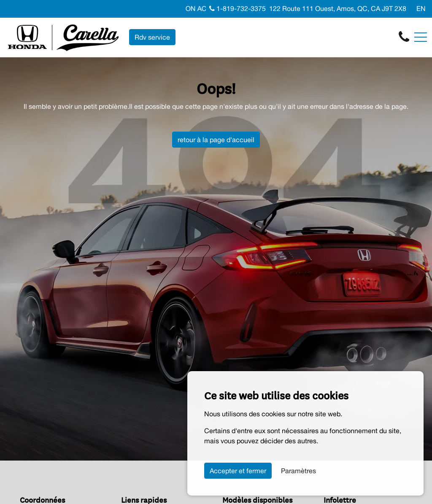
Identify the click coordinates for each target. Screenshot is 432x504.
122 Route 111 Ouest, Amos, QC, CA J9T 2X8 (338, 8)
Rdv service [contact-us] (152, 37)
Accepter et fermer (238, 471)
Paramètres (298, 471)
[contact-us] (404, 37)
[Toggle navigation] (421, 37)
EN (421, 8)
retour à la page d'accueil (216, 140)
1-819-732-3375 (238, 8)
